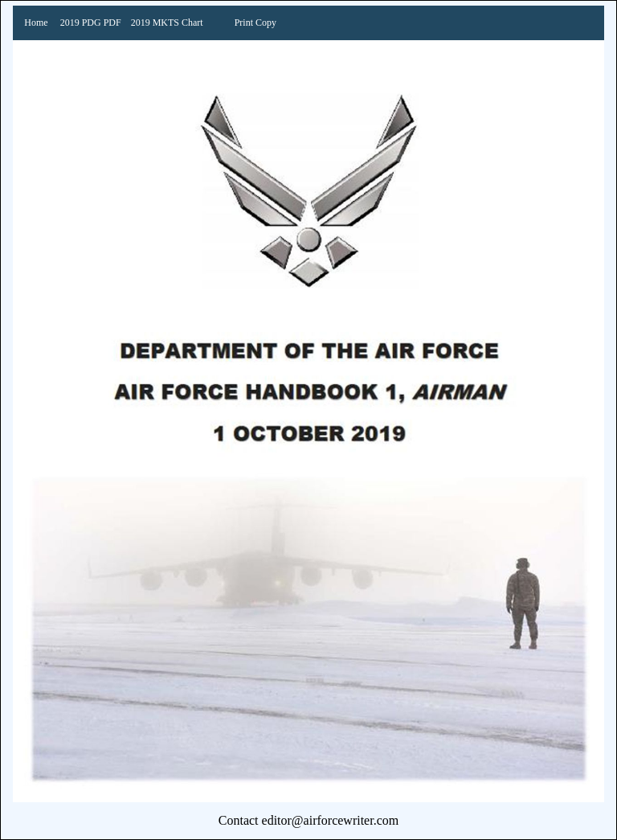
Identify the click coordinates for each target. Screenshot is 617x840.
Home (36, 23)
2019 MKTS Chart (167, 23)
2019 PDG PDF (91, 23)
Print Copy (255, 23)
